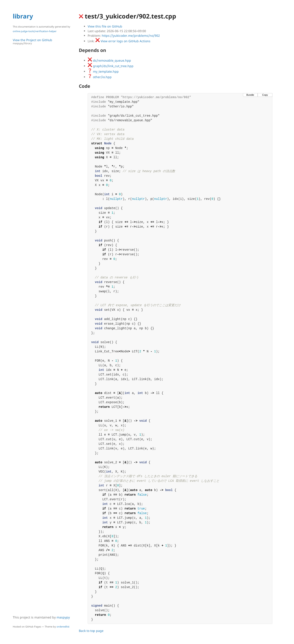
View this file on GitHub (105, 26)
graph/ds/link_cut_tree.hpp (111, 66)
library (23, 16)
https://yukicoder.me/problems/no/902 (131, 36)
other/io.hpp (100, 77)
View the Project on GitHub (44, 41)
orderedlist (63, 627)
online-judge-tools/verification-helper (35, 31)
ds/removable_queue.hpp (109, 60)
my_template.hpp (103, 71)
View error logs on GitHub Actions (123, 41)
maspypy (63, 617)
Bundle (250, 95)
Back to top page (91, 631)
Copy (265, 95)
